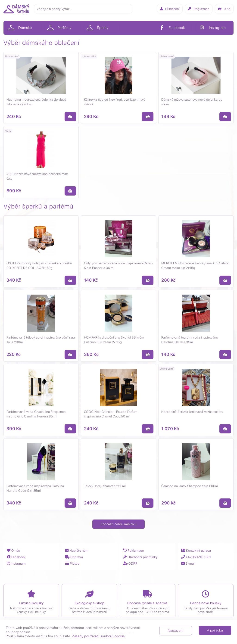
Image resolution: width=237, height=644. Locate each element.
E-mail (189, 563)
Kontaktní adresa (198, 550)
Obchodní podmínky (142, 557)
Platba (73, 563)
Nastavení (176, 631)
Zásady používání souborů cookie (98, 636)
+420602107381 (198, 557)
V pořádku (215, 630)
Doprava (75, 557)
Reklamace (135, 550)
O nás (14, 550)
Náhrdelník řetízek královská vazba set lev (192, 412)
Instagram (18, 563)
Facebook (17, 557)
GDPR (131, 563)
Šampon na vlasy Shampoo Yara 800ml (190, 486)
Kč (224, 9)
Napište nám (78, 550)
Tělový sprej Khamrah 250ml (105, 486)
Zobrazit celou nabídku (119, 524)
